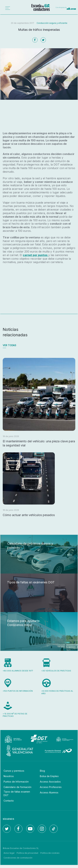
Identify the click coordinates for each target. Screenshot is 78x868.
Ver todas (9, 345)
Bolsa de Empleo (49, 776)
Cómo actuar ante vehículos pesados (29, 515)
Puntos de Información (16, 782)
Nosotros (9, 776)
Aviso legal (9, 853)
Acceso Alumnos (49, 792)
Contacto (9, 801)
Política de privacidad (27, 853)
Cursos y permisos (14, 771)
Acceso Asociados (50, 782)
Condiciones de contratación (18, 858)
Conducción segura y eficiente (52, 23)
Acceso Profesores (51, 787)
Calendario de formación (17, 787)
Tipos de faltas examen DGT (17, 793)
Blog (42, 771)
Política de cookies (50, 853)
